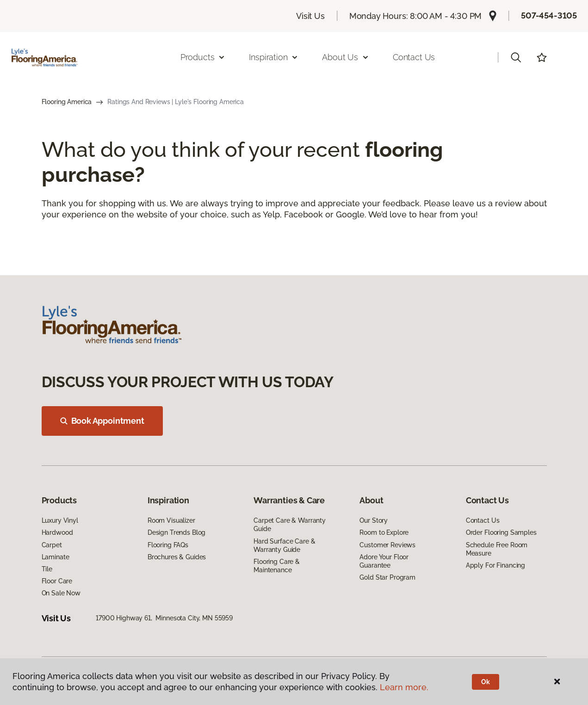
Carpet (52, 545)
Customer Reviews (387, 545)
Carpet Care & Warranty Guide (290, 525)
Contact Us (414, 57)
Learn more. (404, 687)
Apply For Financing (495, 565)
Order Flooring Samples (501, 532)
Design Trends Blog (176, 532)
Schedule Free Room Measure (497, 549)
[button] (516, 57)
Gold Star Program (387, 577)
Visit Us (310, 16)
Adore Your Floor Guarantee (384, 561)
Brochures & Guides (177, 557)
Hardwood (57, 532)
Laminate (56, 557)
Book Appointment (102, 421)
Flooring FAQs (168, 545)
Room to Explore (384, 532)
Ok (486, 682)
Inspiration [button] (274, 57)
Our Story (374, 520)
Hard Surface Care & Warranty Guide (284, 545)
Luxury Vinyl (60, 520)
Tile (47, 569)
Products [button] (203, 57)
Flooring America (67, 102)
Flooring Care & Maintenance (277, 566)
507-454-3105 (549, 15)
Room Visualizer (171, 520)
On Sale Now (61, 593)
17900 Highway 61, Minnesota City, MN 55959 (164, 618)
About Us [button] (346, 57)
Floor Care (57, 581)
